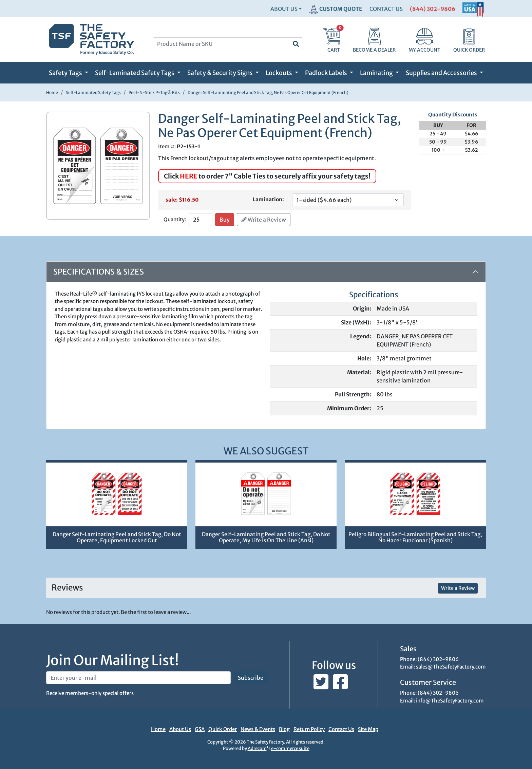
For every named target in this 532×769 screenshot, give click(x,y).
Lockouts (279, 73)
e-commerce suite (290, 748)
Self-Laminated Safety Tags (135, 73)
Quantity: (175, 219)
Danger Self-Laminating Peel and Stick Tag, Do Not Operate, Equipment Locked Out (117, 538)
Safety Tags (66, 73)
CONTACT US (386, 9)
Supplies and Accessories (442, 73)
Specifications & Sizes (99, 272)
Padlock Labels (327, 73)
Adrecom (257, 748)
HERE (189, 176)
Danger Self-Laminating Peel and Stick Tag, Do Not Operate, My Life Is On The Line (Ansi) (266, 538)
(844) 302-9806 (433, 9)
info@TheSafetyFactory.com (450, 701)
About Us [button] (284, 9)
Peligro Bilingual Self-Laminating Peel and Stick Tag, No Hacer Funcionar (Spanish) (415, 538)
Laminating (377, 73)
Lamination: (268, 199)
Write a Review (264, 220)
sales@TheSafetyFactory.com (451, 667)
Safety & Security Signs (221, 73)
